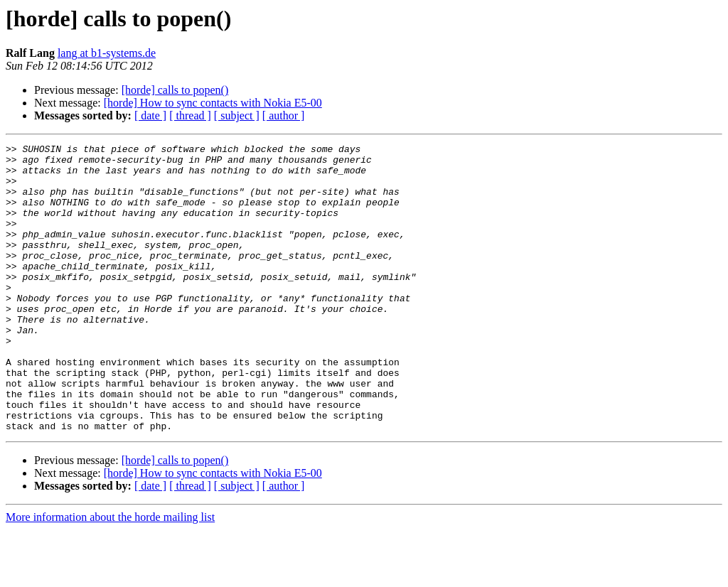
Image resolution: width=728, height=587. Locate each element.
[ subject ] (237, 115)
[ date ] (150, 115)
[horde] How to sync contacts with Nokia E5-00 (213, 103)
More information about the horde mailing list (110, 575)
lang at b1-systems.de (107, 53)
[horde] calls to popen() (175, 90)
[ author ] (284, 115)
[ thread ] (190, 115)
